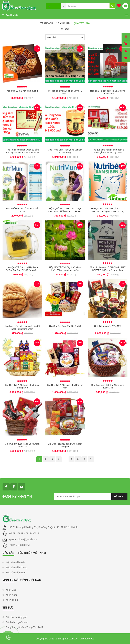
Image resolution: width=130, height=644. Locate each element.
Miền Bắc (11, 590)
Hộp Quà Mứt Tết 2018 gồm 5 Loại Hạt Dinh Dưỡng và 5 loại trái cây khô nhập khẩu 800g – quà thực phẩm (108, 210)
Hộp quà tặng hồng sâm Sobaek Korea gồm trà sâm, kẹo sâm (108, 151)
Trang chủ (47, 23)
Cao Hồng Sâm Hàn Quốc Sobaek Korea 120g (65, 151)
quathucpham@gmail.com (23, 539)
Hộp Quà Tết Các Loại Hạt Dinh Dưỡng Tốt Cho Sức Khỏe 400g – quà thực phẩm (22, 269)
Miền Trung (12, 600)
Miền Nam (11, 595)
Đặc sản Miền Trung (17, 567)
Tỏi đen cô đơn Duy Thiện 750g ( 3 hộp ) (65, 92)
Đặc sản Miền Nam (16, 573)
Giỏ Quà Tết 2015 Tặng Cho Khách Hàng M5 (22, 445)
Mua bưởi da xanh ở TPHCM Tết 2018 (22, 210)
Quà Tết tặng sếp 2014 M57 (108, 326)
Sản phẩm (64, 23)
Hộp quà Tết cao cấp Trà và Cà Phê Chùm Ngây (108, 92)
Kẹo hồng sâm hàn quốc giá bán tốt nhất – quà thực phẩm (22, 327)
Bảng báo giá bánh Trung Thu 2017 (25, 627)
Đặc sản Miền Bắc (16, 562)
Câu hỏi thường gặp (17, 617)
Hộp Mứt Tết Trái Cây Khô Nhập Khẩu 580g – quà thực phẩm (65, 269)
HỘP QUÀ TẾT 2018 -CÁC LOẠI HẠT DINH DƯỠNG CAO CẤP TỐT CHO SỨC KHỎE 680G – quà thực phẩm (65, 210)
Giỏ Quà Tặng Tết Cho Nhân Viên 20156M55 (108, 386)
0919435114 (32, 533)
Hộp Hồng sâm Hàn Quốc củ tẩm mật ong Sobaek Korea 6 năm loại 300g (22, 151)
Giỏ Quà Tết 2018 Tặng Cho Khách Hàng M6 (65, 445)
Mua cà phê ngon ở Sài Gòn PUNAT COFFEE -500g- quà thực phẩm (108, 269)
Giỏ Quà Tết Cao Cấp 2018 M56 (65, 326)
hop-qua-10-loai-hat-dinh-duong (22, 91)
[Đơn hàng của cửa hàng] (65, 37)
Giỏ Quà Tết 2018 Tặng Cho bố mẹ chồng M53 (22, 386)
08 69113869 (17, 533)
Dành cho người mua (17, 622)
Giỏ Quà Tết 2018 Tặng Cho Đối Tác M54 (65, 386)
